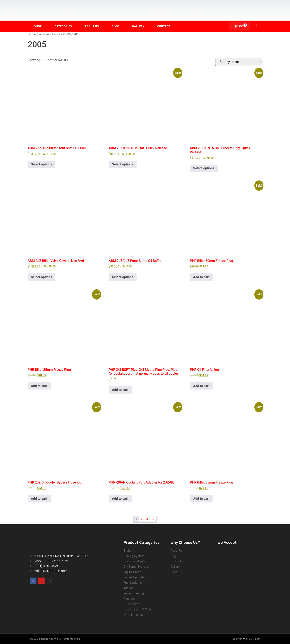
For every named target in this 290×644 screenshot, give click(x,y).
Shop (38, 26)
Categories (63, 26)
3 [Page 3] (147, 519)
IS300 (67, 34)
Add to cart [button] (201, 277)
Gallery (138, 26)
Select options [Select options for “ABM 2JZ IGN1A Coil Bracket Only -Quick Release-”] (204, 168)
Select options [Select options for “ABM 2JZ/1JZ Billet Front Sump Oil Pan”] (42, 164)
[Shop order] (239, 62)
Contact (164, 26)
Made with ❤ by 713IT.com (246, 639)
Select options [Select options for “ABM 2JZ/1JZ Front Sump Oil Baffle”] (123, 277)
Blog (115, 26)
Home (32, 34)
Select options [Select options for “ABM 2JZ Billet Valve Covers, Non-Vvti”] (42, 277)
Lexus (56, 34)
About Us (92, 26)
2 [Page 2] (142, 519)
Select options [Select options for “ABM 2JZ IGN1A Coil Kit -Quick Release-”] (123, 164)
